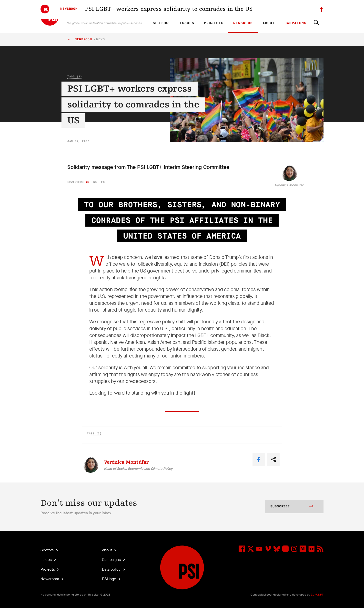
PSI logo (110, 579)
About (269, 23)
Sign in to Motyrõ (296, 9)
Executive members (267, 9)
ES (175, 9)
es (95, 182)
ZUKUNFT (317, 595)
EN (158, 9)
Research (195, 9)
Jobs (245, 9)
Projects (214, 23)
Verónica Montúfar (289, 185)
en (87, 182)
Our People (230, 9)
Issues (187, 23)
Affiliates (212, 9)
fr (103, 182)
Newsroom (243, 23)
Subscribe (292, 507)
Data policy (112, 569)
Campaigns (295, 23)
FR (167, 9)
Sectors (161, 23)
